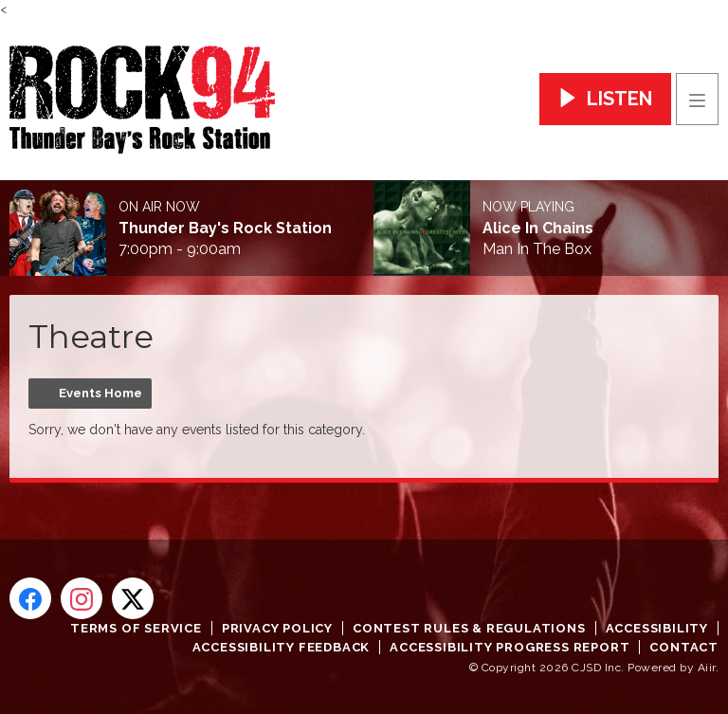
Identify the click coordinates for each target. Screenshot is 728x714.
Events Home (100, 393)
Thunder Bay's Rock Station (225, 229)
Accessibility (657, 628)
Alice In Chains (538, 229)
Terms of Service (136, 628)
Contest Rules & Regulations (469, 628)
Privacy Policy (277, 628)
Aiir (707, 668)
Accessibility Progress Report (510, 647)
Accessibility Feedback (282, 647)
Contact (684, 647)
